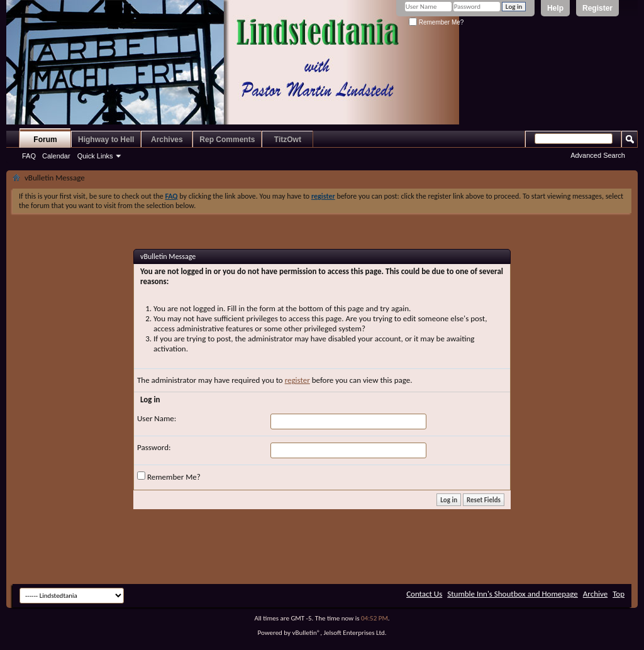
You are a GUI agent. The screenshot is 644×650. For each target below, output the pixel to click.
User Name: (157, 418)
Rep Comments (227, 140)
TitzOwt (288, 140)
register (297, 380)
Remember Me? (436, 22)
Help (555, 8)
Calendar (56, 156)
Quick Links (95, 156)
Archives (167, 140)
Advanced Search (598, 155)
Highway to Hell (106, 140)
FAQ (29, 156)
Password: (154, 447)
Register (597, 8)
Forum (45, 140)
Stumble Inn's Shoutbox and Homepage (513, 594)
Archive (595, 594)
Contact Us (424, 594)
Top (619, 594)
